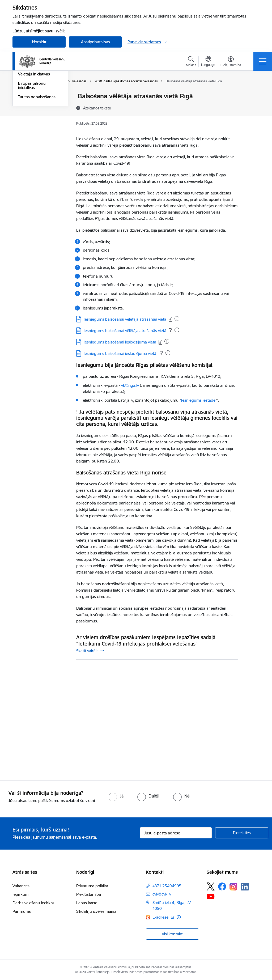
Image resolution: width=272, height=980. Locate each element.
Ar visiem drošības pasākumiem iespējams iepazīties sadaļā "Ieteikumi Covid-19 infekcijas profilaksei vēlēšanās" (146, 640)
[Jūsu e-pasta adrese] (176, 833)
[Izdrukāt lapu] (252, 94)
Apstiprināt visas (95, 42)
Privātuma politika (92, 886)
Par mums (22, 911)
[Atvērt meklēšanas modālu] (191, 62)
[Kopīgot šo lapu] (252, 107)
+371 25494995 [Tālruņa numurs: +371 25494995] (167, 886)
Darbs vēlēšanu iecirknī (33, 903)
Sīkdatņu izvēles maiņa (96, 911)
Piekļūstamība (89, 894)
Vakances (21, 886)
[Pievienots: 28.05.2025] (177, 330)
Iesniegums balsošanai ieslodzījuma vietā (120, 342)
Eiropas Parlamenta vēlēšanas (36, 126)
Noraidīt (39, 42)
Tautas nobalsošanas (37, 160)
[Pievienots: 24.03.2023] (167, 341)
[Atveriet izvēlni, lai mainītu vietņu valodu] (208, 62)
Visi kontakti (173, 934)
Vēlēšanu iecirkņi (33, 97)
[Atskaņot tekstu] (97, 108)
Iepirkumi (21, 894)
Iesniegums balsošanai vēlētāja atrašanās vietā (125, 319)
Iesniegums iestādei (199, 400)
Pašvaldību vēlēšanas (37, 115)
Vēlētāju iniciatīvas (34, 138)
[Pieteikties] (242, 833)
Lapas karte (87, 903)
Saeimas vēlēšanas (35, 106)
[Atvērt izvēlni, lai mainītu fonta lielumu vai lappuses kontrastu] (231, 62)
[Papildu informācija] (179, 917)
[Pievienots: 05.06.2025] (177, 319)
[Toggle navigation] (263, 61)
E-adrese (161, 917)
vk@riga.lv (130, 385)
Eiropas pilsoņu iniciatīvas (32, 149)
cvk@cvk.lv (162, 894)
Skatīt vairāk (87, 651)
